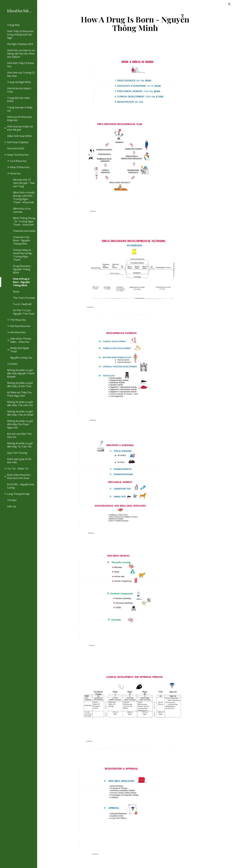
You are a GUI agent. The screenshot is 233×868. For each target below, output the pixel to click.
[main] (135, 23)
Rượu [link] (16, 292)
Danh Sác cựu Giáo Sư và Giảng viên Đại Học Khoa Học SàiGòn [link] (21, 54)
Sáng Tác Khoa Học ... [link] (19, 155)
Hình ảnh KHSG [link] (16, 148)
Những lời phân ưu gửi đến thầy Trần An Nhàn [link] (20, 413)
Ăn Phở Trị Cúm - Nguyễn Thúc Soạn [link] (24, 312)
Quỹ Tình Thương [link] (17, 453)
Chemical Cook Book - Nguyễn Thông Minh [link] (22, 240)
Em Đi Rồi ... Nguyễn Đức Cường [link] (21, 486)
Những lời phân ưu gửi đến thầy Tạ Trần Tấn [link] (20, 445)
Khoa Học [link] (15, 173)
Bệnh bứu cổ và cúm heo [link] (22, 210)
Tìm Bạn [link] (12, 500)
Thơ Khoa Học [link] (18, 320)
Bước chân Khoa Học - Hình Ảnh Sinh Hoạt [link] (19, 476)
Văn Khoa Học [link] (18, 332)
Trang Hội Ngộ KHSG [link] (19, 82)
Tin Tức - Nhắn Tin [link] (18, 469)
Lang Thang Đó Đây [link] (18, 494)
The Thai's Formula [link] (24, 298)
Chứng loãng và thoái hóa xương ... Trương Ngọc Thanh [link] (23, 255)
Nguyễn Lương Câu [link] (21, 358)
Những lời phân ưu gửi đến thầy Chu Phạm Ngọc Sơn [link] (20, 424)
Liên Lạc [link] (12, 506)
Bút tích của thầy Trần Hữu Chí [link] (19, 435)
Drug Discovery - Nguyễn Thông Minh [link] (22, 269)
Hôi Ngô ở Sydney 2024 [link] (20, 44)
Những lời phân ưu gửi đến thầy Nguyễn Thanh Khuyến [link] (21, 373)
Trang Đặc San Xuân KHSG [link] (19, 100)
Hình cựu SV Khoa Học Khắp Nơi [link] (20, 119)
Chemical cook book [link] (24, 231)
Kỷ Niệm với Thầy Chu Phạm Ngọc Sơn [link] (19, 394)
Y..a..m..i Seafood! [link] (22, 304)
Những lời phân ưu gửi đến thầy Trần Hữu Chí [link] (20, 404)
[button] (229, 4)
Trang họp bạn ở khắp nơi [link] (20, 109)
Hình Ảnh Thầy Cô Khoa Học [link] (20, 65)
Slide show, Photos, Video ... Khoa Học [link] (21, 340)
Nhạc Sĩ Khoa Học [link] (20, 167)
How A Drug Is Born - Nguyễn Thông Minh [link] (21, 282)
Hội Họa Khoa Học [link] (20, 326)
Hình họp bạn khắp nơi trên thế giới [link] (20, 128)
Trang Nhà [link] (13, 25)
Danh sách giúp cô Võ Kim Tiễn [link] (19, 461)
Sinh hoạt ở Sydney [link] (18, 142)
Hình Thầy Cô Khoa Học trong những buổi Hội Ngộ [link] (20, 35)
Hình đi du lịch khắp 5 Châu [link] (19, 90)
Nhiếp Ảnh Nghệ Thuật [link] (19, 350)
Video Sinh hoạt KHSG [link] (19, 136)
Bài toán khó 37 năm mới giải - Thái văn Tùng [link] (24, 183)
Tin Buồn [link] (12, 364)
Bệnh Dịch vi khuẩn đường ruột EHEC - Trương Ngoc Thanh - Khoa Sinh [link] (24, 197)
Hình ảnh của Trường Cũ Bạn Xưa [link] (21, 74)
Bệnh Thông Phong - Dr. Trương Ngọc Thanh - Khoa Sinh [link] (24, 221)
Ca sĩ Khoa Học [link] (18, 161)
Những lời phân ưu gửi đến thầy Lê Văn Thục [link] (20, 385)
